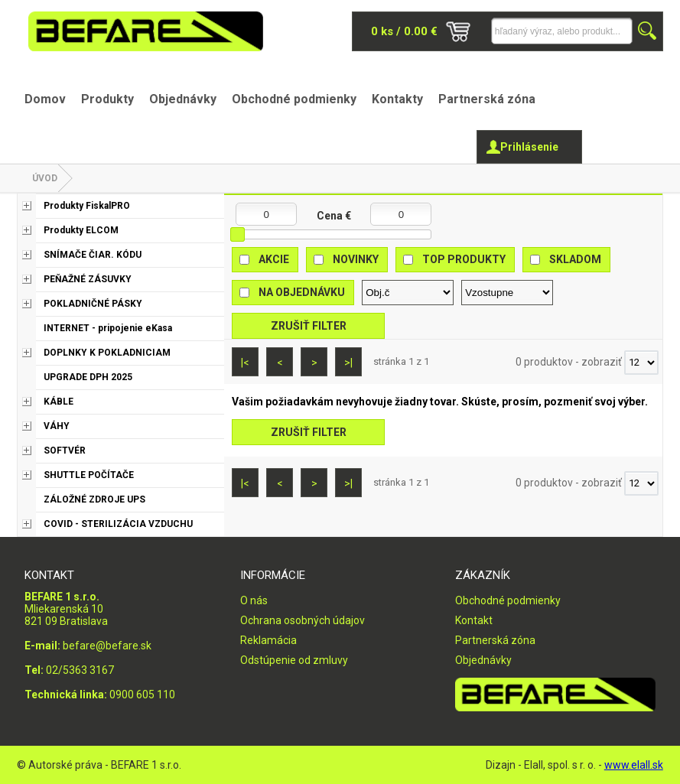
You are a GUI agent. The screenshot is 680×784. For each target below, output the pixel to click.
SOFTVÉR (65, 451)
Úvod (45, 178)
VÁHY (57, 426)
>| (348, 363)
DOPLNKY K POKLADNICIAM (107, 353)
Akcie (274, 259)
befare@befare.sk (107, 646)
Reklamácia (268, 640)
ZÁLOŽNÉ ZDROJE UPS (94, 499)
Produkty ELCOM (81, 230)
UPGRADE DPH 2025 (88, 377)
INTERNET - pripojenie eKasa (108, 328)
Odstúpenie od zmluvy (294, 660)
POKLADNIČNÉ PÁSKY (93, 304)
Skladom (575, 259)
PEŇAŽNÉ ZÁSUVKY (88, 279)
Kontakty (397, 99)
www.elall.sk (634, 765)
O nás (254, 600)
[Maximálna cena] (401, 214)
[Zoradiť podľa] (408, 293)
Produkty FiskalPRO (87, 206)
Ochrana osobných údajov (303, 620)
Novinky (356, 259)
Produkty (107, 99)
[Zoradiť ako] (507, 293)
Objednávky (183, 99)
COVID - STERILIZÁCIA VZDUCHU (118, 524)
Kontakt (474, 620)
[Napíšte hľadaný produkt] (562, 31)
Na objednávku (302, 292)
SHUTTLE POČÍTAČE (89, 475)
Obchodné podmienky (294, 99)
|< (245, 363)
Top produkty (464, 259)
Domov (45, 99)
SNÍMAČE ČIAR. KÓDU (93, 255)
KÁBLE (59, 402)
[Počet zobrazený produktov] (641, 363)
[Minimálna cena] (266, 214)
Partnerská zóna (487, 99)
